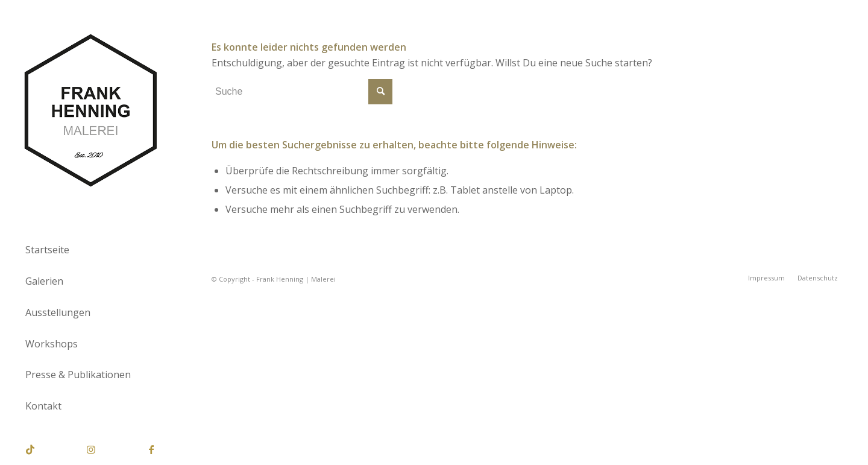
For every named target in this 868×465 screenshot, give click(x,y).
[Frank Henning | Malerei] (90, 111)
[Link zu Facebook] (151, 449)
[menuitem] (90, 250)
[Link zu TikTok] (30, 449)
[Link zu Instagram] (90, 449)
